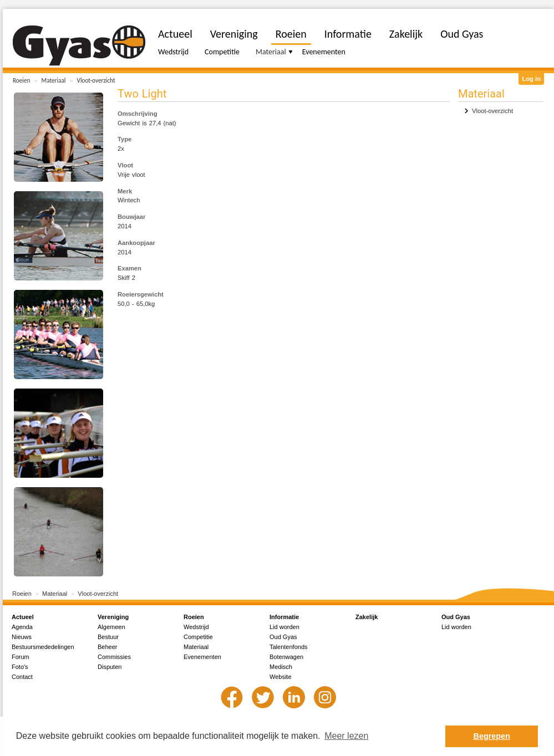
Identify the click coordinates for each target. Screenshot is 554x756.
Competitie (222, 52)
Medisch (281, 667)
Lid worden (284, 627)
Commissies (114, 657)
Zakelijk (406, 34)
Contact (22, 677)
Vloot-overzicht (96, 80)
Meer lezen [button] (346, 736)
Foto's (20, 667)
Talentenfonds (289, 647)
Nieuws (22, 637)
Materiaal (54, 80)
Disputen (110, 667)
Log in (531, 79)
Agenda (22, 627)
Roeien (21, 80)
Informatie (348, 34)
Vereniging (234, 34)
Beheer (107, 647)
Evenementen (324, 52)
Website (281, 677)
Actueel (175, 34)
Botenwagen (286, 657)
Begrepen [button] (492, 736)
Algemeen (111, 627)
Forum (21, 657)
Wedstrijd (173, 52)
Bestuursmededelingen (43, 647)
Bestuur (108, 637)
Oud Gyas (462, 34)
